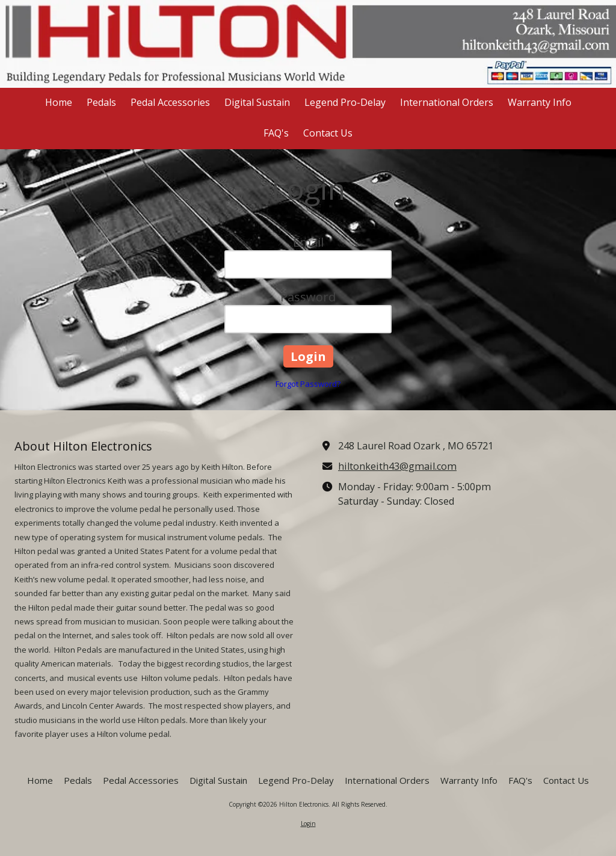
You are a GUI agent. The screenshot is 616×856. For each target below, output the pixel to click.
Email (308, 242)
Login (308, 824)
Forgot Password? (308, 384)
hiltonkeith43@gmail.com (397, 466)
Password (308, 297)
